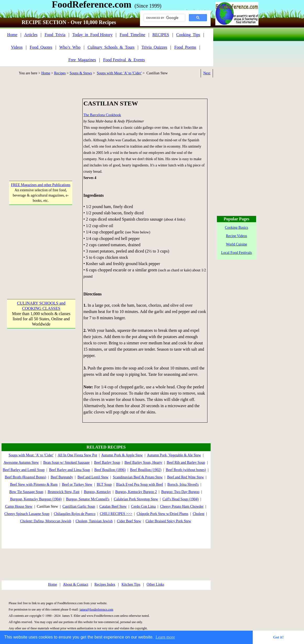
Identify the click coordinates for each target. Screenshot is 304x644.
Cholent (199, 514)
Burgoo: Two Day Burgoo (180, 492)
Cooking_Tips (188, 35)
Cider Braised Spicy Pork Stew (168, 521)
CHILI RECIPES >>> (116, 514)
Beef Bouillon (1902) (146, 470)
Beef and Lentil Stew (93, 477)
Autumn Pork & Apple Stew (122, 455)
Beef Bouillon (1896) (110, 470)
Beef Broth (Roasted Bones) (25, 477)
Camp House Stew (19, 506)
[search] (164, 18)
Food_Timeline (132, 35)
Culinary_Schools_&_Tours (111, 47)
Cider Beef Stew (129, 521)
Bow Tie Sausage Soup (26, 492)
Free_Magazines (82, 60)
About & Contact (76, 584)
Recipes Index (105, 584)
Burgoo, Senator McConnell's (88, 499)
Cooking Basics (237, 228)
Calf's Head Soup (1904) (181, 499)
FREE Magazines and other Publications (41, 185)
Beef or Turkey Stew (77, 485)
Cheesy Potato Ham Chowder (182, 506)
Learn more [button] (165, 637)
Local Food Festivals (236, 253)
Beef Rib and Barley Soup (186, 463)
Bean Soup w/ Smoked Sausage (66, 463)
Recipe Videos (237, 236)
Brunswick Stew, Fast (64, 492)
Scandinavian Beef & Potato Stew (138, 477)
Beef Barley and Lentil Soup (24, 470)
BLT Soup (104, 485)
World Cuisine (237, 244)
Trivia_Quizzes (154, 47)
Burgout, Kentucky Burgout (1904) (36, 499)
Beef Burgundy (62, 477)
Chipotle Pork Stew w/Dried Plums (162, 514)
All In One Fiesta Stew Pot (77, 455)
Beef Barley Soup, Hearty (143, 463)
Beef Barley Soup (107, 463)
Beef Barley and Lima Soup (69, 470)
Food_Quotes (41, 47)
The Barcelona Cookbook (102, 115)
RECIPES (161, 35)
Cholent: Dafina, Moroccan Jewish (46, 521)
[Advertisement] (41, 131)
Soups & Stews (81, 73)
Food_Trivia (55, 35)
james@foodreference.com (96, 609)
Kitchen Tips (131, 584)
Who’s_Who (70, 47)
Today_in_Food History (92, 35)
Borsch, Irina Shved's (183, 485)
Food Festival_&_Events (124, 60)
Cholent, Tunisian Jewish (94, 521)
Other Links (155, 584)
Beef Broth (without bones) (186, 470)
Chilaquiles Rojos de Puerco (75, 514)
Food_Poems (185, 47)
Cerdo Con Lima (143, 506)
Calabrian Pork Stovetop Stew (136, 499)
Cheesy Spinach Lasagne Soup (27, 514)
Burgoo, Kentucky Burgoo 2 (136, 492)
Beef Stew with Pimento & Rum (34, 485)
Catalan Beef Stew (113, 506)
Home (12, 35)
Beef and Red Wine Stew (186, 477)
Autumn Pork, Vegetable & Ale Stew (174, 455)
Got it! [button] (278, 637)
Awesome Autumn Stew (21, 463)
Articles (31, 35)
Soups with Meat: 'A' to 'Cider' (119, 73)
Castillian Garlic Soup (79, 506)
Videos (17, 47)
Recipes (60, 73)
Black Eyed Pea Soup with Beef (140, 485)
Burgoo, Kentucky (97, 492)
